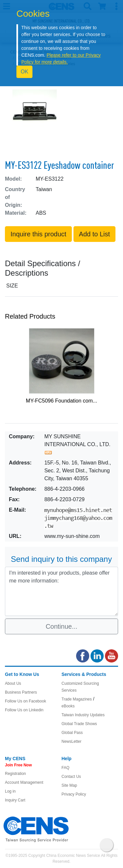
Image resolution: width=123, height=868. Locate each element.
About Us (13, 683)
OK (24, 72)
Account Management (24, 782)
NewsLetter (72, 741)
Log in (10, 791)
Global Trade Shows (79, 724)
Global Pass (72, 733)
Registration (15, 774)
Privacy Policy (74, 794)
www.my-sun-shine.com (72, 536)
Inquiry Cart (15, 800)
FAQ (66, 768)
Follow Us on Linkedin (24, 710)
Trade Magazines (77, 699)
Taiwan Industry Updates (83, 715)
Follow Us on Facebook (25, 701)
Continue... (61, 626)
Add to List (95, 234)
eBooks (68, 706)
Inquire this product (38, 234)
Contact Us (71, 777)
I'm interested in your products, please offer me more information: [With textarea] (61, 591)
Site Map (69, 785)
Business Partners (21, 692)
